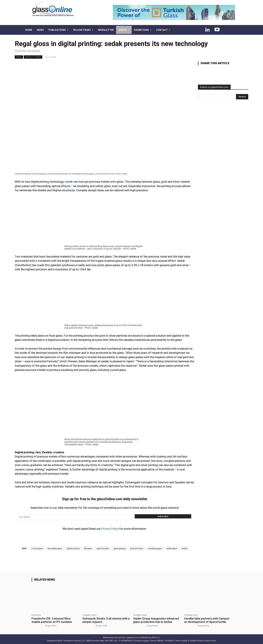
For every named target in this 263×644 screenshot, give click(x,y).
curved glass (37, 549)
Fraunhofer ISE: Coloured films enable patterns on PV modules (52, 620)
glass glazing (120, 549)
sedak (184, 549)
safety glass (172, 549)
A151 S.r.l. (156, 638)
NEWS (19, 57)
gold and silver (137, 549)
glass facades (103, 549)
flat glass (88, 549)
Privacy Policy (110, 529)
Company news (89, 615)
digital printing (73, 549)
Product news (33, 57)
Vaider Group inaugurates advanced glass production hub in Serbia (156, 620)
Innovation (36, 615)
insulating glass (155, 549)
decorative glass (55, 549)
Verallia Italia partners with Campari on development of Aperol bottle (207, 620)
